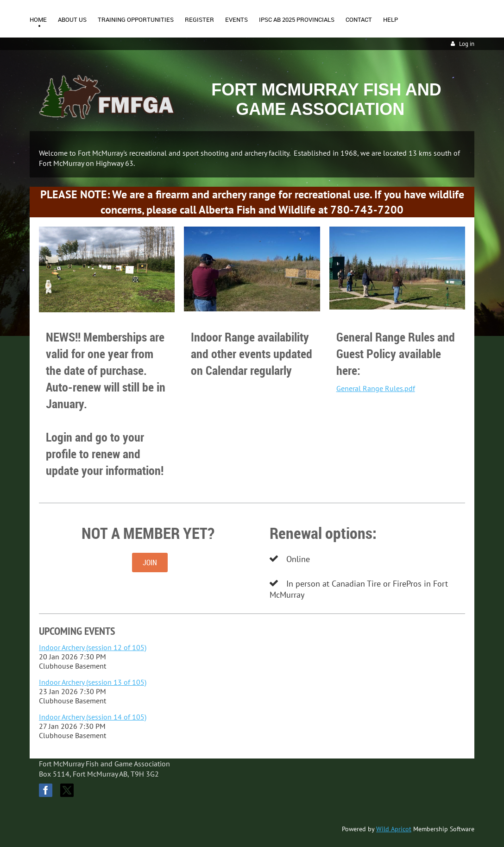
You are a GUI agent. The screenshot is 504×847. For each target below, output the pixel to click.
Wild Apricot (394, 829)
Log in (467, 44)
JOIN (150, 563)
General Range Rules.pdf (376, 388)
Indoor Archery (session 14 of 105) (93, 717)
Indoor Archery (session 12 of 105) (93, 647)
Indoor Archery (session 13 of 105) (93, 682)
